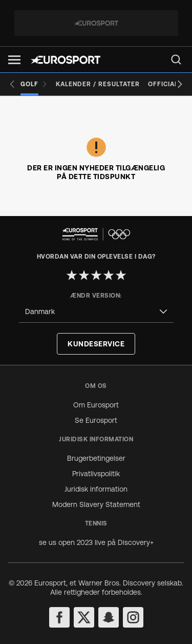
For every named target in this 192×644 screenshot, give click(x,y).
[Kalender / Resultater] (98, 84)
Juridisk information (96, 489)
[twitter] (84, 617)
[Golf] (34, 84)
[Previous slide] (12, 84)
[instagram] (133, 617)
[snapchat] (109, 617)
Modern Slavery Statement (96, 504)
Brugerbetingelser (96, 458)
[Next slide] (180, 84)
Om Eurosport (96, 405)
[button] (14, 60)
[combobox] (96, 312)
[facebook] (59, 617)
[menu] (176, 60)
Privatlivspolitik (96, 474)
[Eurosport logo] (66, 60)
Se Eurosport (96, 420)
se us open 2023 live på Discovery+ (96, 542)
